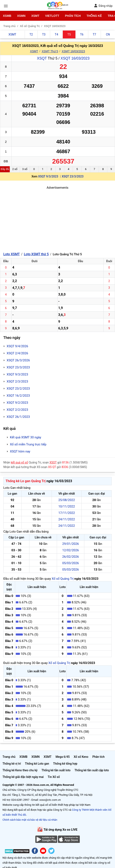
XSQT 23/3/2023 (73, 176)
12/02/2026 (71, 550)
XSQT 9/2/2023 (17, 403)
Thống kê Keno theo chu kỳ (20, 770)
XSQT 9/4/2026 (17, 346)
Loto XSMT (11, 254)
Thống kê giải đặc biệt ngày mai (23, 777)
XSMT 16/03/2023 (73, 51)
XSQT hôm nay (20, 451)
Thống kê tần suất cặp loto (92, 770)
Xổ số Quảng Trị (63, 579)
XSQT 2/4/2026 (17, 353)
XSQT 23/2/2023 (18, 389)
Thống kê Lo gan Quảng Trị (26, 481)
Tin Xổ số (54, 777)
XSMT (35, 16)
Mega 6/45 (63, 757)
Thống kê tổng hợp (65, 764)
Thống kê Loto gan (37, 764)
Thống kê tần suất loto (56, 770)
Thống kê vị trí (12, 764)
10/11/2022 (67, 506)
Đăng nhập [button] (103, 6)
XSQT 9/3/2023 (48, 176)
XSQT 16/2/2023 (18, 396)
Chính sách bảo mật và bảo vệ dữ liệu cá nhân (30, 820)
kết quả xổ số (20, 462)
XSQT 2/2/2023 (17, 410)
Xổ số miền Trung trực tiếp (28, 444)
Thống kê (94, 16)
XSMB (7, 16)
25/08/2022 (67, 500)
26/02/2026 (71, 557)
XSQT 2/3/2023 (17, 381)
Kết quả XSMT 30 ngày (25, 437)
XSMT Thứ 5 (50, 51)
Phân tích (73, 16)
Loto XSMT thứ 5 (36, 254)
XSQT (42, 58)
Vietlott (52, 16)
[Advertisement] (57, 219)
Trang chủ (9, 757)
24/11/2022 (67, 519)
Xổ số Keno (81, 757)
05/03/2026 (71, 563)
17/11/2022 (67, 513)
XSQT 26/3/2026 (18, 360)
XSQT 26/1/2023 (18, 417)
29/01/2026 (71, 544)
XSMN (21, 16)
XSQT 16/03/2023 (75, 58)
